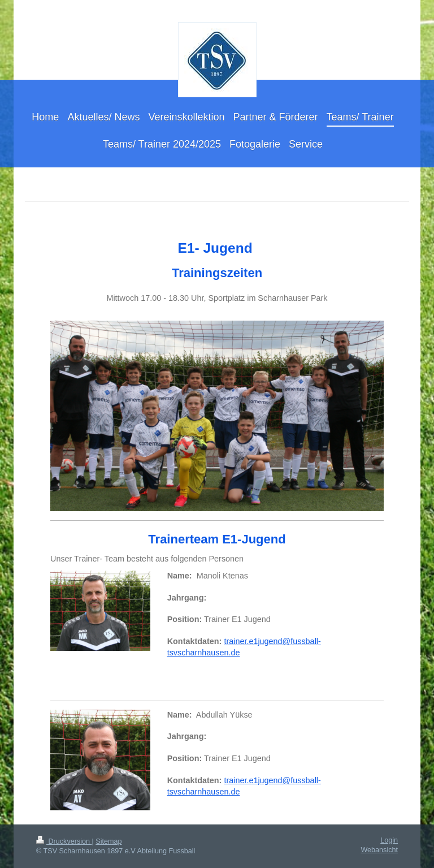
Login (389, 840)
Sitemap (108, 841)
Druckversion (64, 841)
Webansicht (379, 850)
